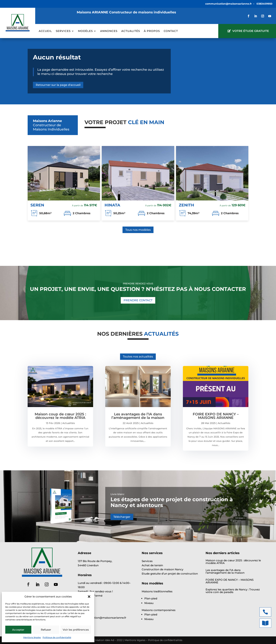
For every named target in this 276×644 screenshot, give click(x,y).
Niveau (149, 603)
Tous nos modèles (138, 230)
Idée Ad (109, 640)
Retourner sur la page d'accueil (58, 85)
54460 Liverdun (88, 565)
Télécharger (122, 517)
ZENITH (186, 205)
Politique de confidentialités (165, 640)
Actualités (131, 31)
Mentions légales (32, 637)
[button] (89, 597)
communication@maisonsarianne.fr (228, 4)
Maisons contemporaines (159, 610)
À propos (152, 31)
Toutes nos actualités (138, 357)
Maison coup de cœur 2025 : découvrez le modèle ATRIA (60, 416)
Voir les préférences (76, 630)
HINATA (112, 205)
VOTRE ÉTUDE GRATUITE (251, 31)
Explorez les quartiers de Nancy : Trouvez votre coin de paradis (233, 591)
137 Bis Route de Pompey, (95, 561)
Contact (171, 31)
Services (63, 31)
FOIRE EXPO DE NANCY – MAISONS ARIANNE (216, 416)
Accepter (18, 630)
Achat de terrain (152, 565)
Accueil (45, 31)
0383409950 (264, 4)
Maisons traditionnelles (157, 591)
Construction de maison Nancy (162, 569)
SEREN (37, 205)
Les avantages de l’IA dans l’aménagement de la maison (138, 416)
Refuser (46, 630)
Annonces (109, 31)
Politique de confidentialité (57, 637)
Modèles (85, 31)
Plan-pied (151, 598)
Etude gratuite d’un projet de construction (170, 574)
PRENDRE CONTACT (138, 300)
